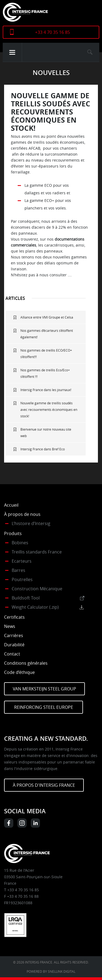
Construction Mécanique (37, 589)
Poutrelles (22, 579)
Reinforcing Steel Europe (44, 707)
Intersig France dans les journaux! (46, 390)
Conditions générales (26, 663)
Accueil (11, 505)
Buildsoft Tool (26, 598)
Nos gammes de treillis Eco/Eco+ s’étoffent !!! (45, 373)
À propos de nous (22, 514)
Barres (18, 570)
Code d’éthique (19, 672)
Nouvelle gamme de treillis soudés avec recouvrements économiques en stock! (49, 409)
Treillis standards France (37, 552)
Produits (13, 533)
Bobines (20, 543)
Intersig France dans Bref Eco (43, 449)
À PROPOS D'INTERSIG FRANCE (44, 785)
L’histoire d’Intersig (31, 523)
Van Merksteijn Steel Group (44, 689)
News (10, 626)
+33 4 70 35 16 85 (52, 32)
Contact (12, 654)
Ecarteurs (22, 561)
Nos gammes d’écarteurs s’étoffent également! (47, 334)
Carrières (14, 635)
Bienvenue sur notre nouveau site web (46, 432)
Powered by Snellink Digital (51, 971)
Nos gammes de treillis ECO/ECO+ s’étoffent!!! (46, 353)
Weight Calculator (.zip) (35, 607)
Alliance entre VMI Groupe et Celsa (47, 317)
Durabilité (14, 645)
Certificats (14, 617)
